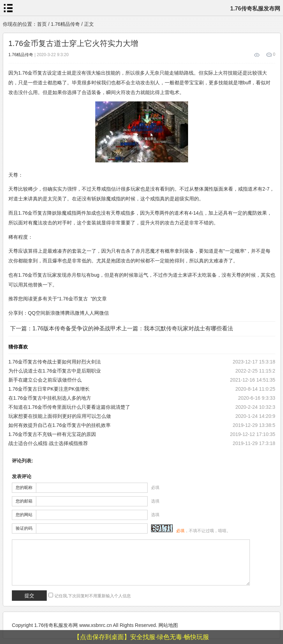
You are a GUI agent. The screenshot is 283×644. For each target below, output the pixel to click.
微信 (104, 313)
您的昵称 (24, 488)
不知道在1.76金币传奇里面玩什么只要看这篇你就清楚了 (69, 407)
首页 (42, 24)
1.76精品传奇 (65, 24)
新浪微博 (55, 313)
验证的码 (24, 528)
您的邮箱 (24, 501)
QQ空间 (37, 313)
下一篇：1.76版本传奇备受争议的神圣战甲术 (66, 328)
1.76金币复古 (73, 299)
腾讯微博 (75, 313)
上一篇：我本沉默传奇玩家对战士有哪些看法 (177, 328)
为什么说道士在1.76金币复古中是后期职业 (55, 371)
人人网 (92, 313)
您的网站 (24, 515)
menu (8, 8)
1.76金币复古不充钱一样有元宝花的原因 (52, 434)
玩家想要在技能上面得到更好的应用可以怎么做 (60, 416)
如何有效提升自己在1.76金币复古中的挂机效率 (59, 425)
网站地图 (168, 625)
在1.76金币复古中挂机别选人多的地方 (50, 398)
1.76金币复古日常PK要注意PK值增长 (49, 389)
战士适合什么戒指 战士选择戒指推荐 (48, 443)
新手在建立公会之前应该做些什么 (45, 380)
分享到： (18, 313)
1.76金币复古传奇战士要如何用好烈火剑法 (55, 362)
